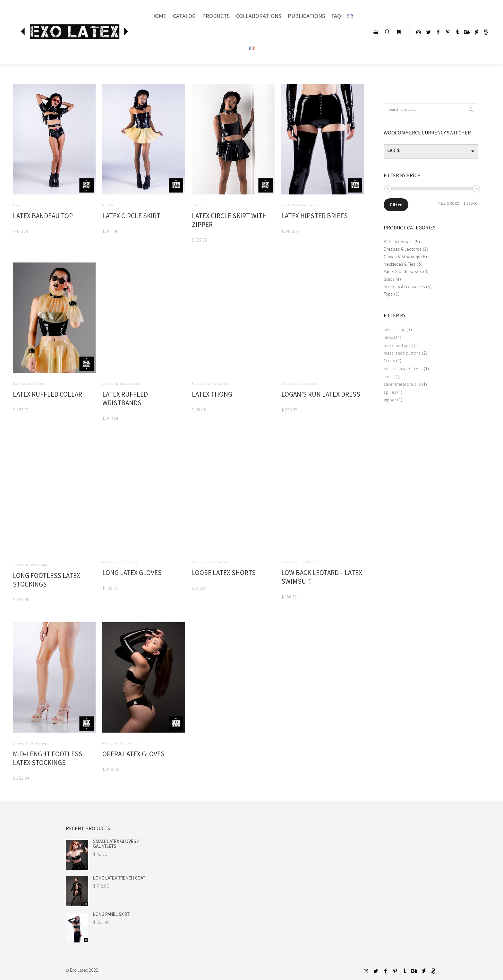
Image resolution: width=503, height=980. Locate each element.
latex (388, 338)
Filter (396, 205)
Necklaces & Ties (400, 265)
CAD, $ (393, 151)
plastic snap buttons (403, 370)
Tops (388, 295)
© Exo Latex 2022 (82, 971)
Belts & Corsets (399, 243)
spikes (390, 393)
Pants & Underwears (403, 272)
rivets (389, 377)
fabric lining (395, 331)
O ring (389, 362)
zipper (390, 401)
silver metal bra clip (402, 385)
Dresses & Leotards (403, 250)
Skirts (389, 280)
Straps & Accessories (404, 288)
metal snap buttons (402, 354)
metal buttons (397, 346)
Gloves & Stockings (402, 258)
